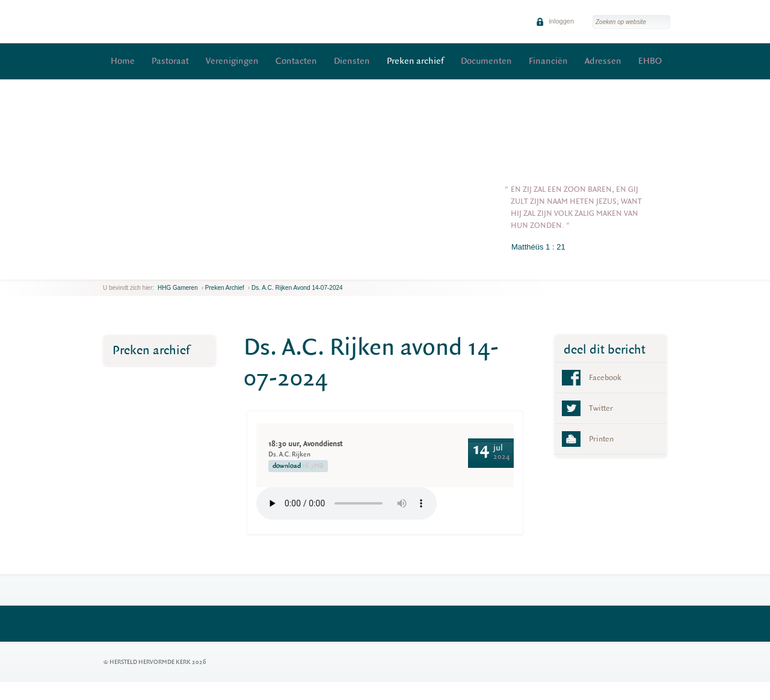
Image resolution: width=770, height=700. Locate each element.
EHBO (650, 61)
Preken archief (415, 61)
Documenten (486, 61)
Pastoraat (170, 61)
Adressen (603, 61)
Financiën (548, 61)
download (298, 466)
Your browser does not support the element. (346, 503)
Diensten (352, 61)
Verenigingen (232, 61)
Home (123, 61)
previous (106, 270)
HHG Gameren (178, 288)
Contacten (296, 61)
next (120, 270)
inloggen (555, 21)
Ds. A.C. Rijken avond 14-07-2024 (297, 288)
